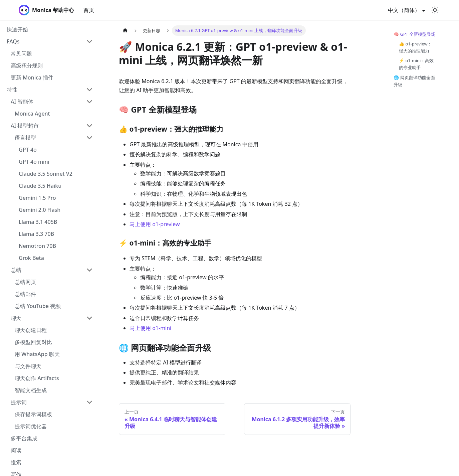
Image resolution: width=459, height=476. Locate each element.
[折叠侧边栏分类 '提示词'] (89, 402)
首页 (89, 10)
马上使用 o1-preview (155, 224)
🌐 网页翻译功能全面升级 (414, 81)
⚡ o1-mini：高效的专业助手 (416, 64)
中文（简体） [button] (404, 10)
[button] (50, 41)
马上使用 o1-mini (150, 328)
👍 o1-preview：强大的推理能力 (415, 47)
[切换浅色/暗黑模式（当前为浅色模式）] (435, 10)
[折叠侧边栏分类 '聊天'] (89, 318)
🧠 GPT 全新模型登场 (414, 34)
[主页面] (125, 31)
